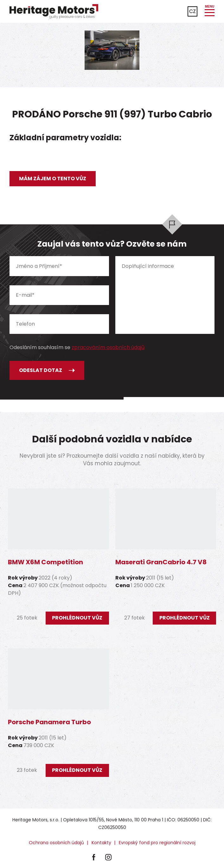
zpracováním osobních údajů (108, 347)
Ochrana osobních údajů (56, 843)
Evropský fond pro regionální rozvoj (157, 843)
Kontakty (101, 843)
